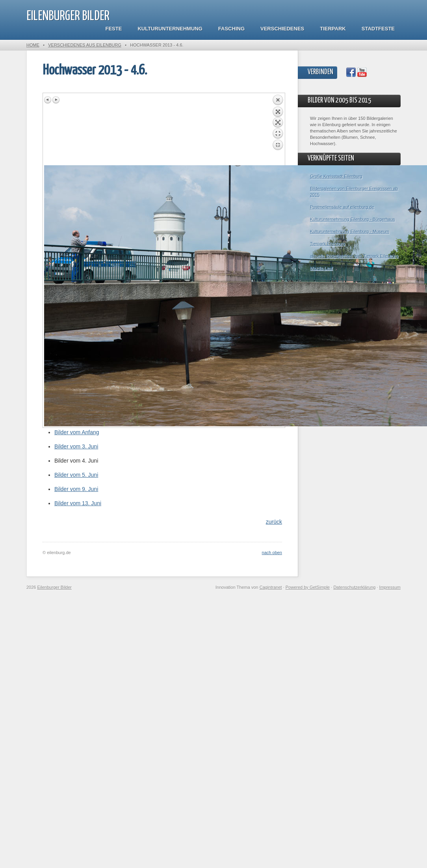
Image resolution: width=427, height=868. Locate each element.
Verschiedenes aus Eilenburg (85, 45)
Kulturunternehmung (170, 29)
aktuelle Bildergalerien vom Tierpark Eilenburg (354, 256)
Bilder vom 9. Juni (76, 489)
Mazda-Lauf (321, 268)
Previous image (48, 100)
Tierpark (333, 29)
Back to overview (278, 130)
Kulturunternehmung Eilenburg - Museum (350, 231)
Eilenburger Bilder (68, 16)
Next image (56, 100)
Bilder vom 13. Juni (78, 503)
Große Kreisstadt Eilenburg (336, 176)
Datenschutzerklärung (354, 587)
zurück (274, 522)
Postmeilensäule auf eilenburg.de (342, 207)
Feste (114, 29)
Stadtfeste (378, 29)
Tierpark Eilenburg (328, 244)
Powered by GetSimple (308, 587)
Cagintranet (271, 587)
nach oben (272, 553)
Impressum (390, 587)
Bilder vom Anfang (77, 432)
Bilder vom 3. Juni (76, 446)
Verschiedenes (282, 29)
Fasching (231, 29)
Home (33, 45)
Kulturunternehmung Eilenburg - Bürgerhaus (353, 219)
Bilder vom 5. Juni (76, 475)
